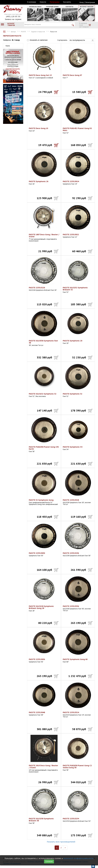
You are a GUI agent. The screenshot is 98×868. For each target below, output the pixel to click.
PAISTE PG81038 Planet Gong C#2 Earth (44, 448)
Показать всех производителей (61, 842)
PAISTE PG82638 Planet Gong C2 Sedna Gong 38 (77, 767)
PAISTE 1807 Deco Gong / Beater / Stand (44, 236)
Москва (15, 2)
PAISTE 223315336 (71, 606)
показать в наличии (39, 40)
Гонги (8, 46)
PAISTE (23, 32)
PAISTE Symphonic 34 (72, 447)
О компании (32, 2)
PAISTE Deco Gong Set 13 (40, 75)
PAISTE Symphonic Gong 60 (75, 659)
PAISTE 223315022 (71, 235)
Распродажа (55, 2)
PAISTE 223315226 (37, 288)
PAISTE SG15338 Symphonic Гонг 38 (43, 342)
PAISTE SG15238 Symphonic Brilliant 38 (41, 820)
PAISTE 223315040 (37, 712)
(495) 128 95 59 (13, 16)
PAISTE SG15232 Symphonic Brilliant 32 (75, 289)
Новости (43, 2)
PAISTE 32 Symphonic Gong (41, 500)
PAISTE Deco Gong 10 (38, 128)
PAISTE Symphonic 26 (39, 181)
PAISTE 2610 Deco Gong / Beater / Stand (43, 767)
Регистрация (90, 2)
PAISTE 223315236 (71, 553)
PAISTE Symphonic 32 (72, 394)
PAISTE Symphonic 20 (72, 341)
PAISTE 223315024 (71, 181)
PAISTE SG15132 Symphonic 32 (43, 394)
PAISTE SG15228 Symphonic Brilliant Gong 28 (41, 607)
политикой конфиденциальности (78, 858)
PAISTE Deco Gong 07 (72, 75)
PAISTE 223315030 (37, 553)
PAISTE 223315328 (71, 500)
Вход (82, 2)
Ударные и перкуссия (38, 32)
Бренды (4, 32)
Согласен (49, 861)
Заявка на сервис (13, 19)
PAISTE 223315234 (71, 819)
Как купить (67, 2)
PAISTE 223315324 (71, 712)
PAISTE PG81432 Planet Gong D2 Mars (77, 129)
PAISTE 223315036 (37, 659)
